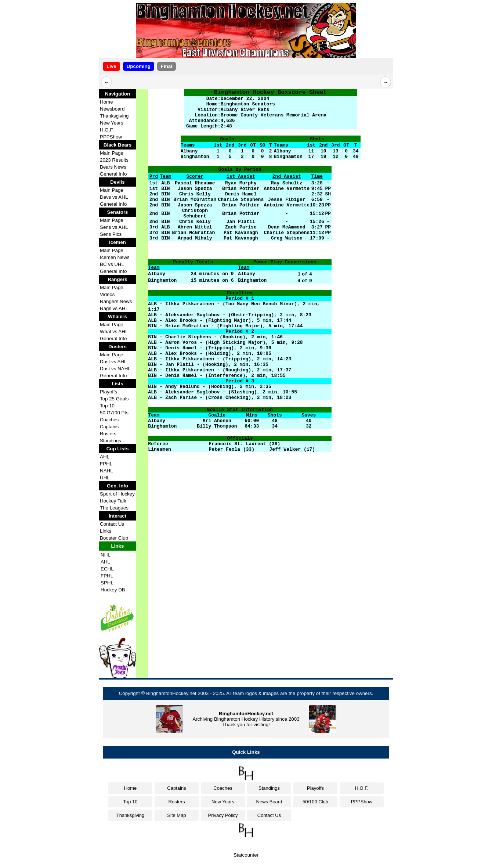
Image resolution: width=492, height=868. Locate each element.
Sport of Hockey (117, 494)
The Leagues (114, 508)
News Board (269, 802)
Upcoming (139, 66)
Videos (107, 294)
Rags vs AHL (114, 308)
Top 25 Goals (114, 399)
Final (167, 66)
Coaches (109, 420)
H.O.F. (107, 130)
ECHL (107, 569)
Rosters (108, 434)
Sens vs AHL (114, 227)
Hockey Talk (113, 501)
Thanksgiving (114, 116)
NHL (106, 555)
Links (106, 531)
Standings (111, 441)
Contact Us (112, 524)
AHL (105, 457)
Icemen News (115, 257)
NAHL (106, 471)
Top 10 (107, 406)
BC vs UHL (112, 264)
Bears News (113, 167)
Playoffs (108, 392)
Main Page (112, 153)
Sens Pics (111, 234)
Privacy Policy (223, 815)
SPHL (107, 583)
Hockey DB (113, 590)
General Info (113, 174)
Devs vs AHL (114, 197)
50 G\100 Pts (114, 413)
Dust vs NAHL (115, 369)
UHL (105, 478)
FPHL (106, 464)
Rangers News (116, 301)
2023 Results (114, 160)
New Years (112, 123)
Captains (109, 427)
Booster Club (114, 538)
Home (106, 102)
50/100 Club (315, 802)
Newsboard (112, 109)
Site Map (176, 815)
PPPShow (111, 137)
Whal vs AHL (114, 332)
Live (111, 66)
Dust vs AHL (113, 362)
